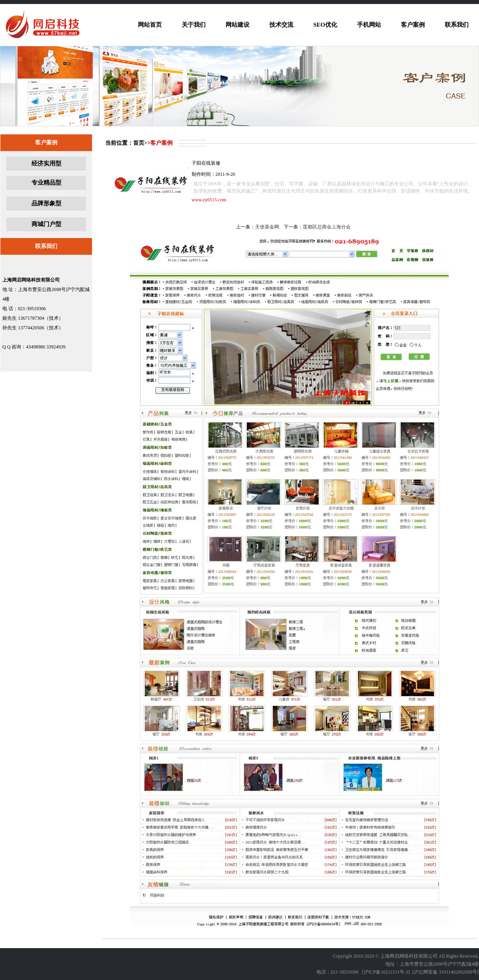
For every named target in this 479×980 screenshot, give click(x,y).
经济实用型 (46, 163)
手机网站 (369, 25)
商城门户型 (46, 224)
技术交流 (281, 25)
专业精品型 (46, 183)
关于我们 (194, 25)
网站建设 (238, 25)
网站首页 (150, 25)
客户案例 (413, 25)
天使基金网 (267, 227)
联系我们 (457, 25)
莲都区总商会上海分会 (327, 227)
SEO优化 (325, 25)
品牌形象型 (46, 203)
